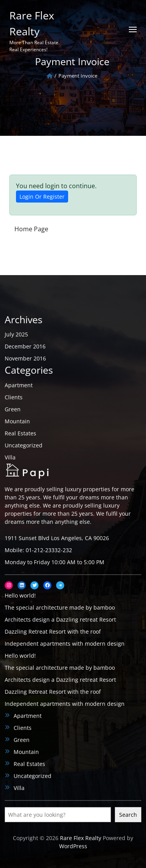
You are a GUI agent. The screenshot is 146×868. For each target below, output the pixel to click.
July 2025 (16, 334)
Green (13, 409)
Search (128, 815)
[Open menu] (133, 29)
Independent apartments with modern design (65, 644)
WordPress (73, 846)
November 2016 (25, 358)
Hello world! (20, 595)
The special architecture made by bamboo (60, 607)
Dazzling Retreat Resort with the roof (53, 632)
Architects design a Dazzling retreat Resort (60, 619)
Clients (14, 397)
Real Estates (20, 433)
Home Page (31, 229)
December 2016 (25, 346)
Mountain (17, 421)
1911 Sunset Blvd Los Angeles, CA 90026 (57, 538)
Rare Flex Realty (81, 838)
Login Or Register (42, 197)
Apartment (19, 385)
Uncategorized (24, 445)
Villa (10, 457)
